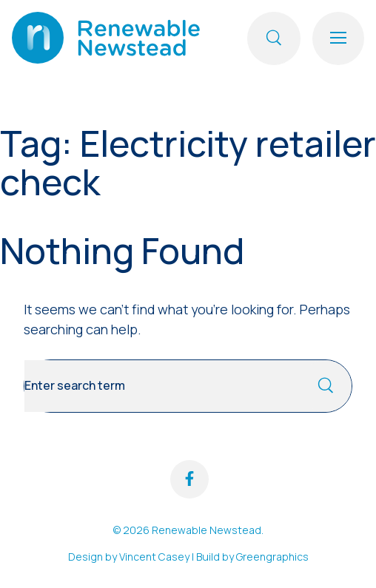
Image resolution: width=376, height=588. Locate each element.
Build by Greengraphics (252, 557)
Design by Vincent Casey (129, 557)
